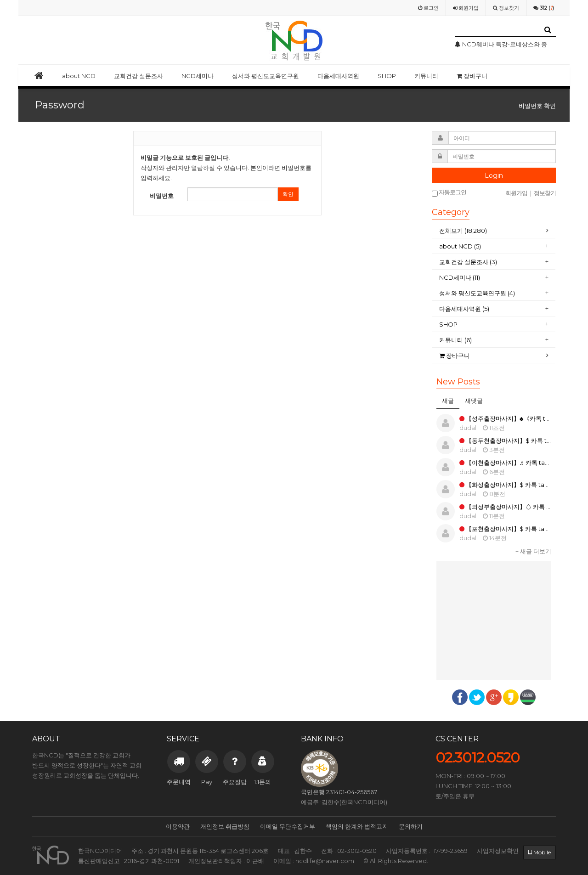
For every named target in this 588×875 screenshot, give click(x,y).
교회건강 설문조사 (139, 76)
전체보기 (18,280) (463, 231)
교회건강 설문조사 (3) (468, 262)
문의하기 (411, 826)
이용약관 (178, 826)
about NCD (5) (460, 246)
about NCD (79, 76)
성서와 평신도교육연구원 (266, 76)
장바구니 (472, 76)
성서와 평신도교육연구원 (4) (478, 293)
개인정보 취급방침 (225, 826)
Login (494, 175)
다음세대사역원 (338, 76)
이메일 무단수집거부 (288, 826)
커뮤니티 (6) (455, 340)
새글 (448, 401)
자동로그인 (449, 193)
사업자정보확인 (498, 851)
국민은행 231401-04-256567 (339, 792)
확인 (288, 194)
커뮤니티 (426, 76)
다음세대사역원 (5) (464, 309)
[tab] (494, 231)
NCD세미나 (198, 76)
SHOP (387, 76)
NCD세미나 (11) (460, 277)
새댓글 (474, 401)
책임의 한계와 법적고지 (357, 826)
